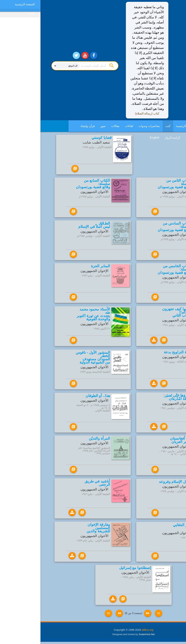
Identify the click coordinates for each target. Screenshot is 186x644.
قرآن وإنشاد (47, 126)
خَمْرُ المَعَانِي (142, 527)
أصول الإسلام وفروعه (135, 483)
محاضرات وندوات (109, 126)
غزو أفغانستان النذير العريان (140, 441)
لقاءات (89, 126)
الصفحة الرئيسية (145, 126)
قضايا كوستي (61, 138)
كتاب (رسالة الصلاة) (107, 113)
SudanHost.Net (106, 636)
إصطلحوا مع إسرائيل (95, 570)
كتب (127, 126)
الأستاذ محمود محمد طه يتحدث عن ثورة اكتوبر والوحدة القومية (53, 314)
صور (62, 126)
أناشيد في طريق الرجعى (57, 484)
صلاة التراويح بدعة (137, 352)
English (114, 138)
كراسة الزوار (132, 138)
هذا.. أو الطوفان (57, 397)
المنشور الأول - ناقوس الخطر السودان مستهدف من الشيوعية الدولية (52, 358)
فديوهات (150, 138)
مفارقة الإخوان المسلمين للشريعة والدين (58, 529)
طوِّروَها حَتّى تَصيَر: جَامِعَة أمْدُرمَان (137, 398)
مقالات (75, 126)
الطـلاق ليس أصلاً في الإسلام (54, 225)
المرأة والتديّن (59, 439)
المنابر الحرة (60, 266)
